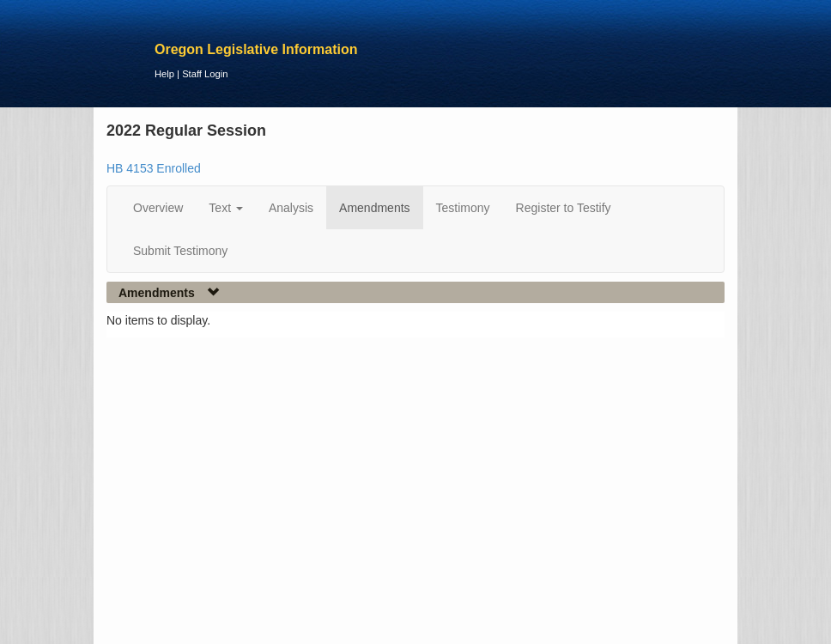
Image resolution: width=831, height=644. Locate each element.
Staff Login (205, 74)
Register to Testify (564, 208)
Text (226, 208)
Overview (158, 208)
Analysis (291, 208)
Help (164, 74)
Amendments (374, 208)
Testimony (463, 208)
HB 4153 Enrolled (154, 168)
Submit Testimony (180, 251)
